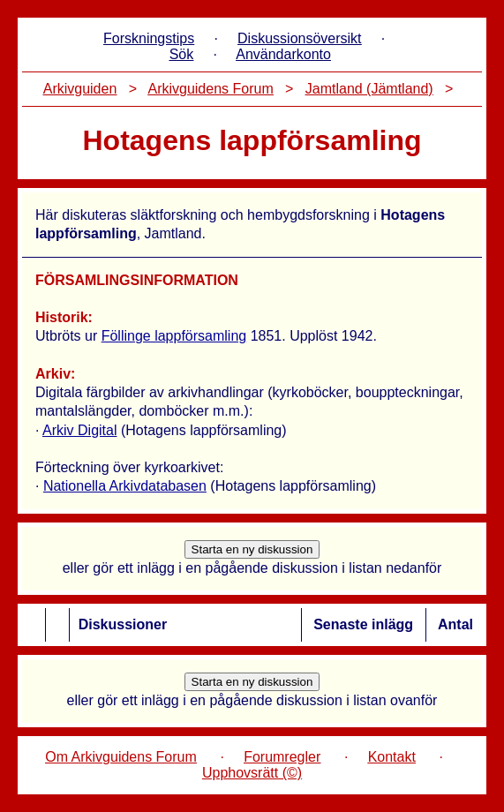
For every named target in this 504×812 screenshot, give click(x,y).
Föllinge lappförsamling (174, 336)
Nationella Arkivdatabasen (125, 486)
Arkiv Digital (79, 430)
